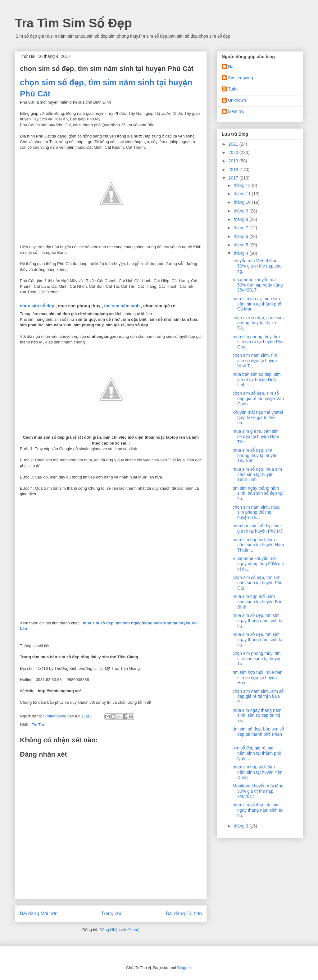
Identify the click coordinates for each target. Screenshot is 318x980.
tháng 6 (241, 236)
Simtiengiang (241, 78)
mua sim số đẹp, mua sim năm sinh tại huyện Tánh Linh (257, 474)
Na (231, 67)
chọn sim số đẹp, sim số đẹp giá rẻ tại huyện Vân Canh (258, 399)
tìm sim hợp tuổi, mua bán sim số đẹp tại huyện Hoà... (258, 678)
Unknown (237, 100)
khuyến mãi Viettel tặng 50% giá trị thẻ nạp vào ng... (257, 266)
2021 (234, 144)
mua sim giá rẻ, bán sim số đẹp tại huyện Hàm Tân (256, 436)
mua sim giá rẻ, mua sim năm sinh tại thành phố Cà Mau (257, 304)
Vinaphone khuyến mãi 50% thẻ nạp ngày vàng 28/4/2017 (258, 285)
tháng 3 (241, 826)
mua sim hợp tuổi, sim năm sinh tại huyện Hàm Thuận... (258, 545)
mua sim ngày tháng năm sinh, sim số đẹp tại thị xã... (257, 716)
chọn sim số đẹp (37, 306)
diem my (236, 111)
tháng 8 (241, 219)
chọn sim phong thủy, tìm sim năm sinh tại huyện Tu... (257, 659)
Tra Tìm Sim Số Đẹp (73, 23)
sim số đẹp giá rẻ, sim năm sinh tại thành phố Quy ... (257, 753)
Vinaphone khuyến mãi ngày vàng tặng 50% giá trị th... (258, 564)
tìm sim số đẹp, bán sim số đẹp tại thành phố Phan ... (258, 734)
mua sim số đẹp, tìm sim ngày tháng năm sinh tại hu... (258, 621)
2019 (234, 161)
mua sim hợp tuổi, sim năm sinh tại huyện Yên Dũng (258, 772)
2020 (234, 152)
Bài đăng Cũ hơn (184, 914)
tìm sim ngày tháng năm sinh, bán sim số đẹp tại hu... (258, 493)
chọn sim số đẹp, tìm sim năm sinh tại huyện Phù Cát (258, 583)
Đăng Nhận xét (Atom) (119, 930)
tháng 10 (243, 202)
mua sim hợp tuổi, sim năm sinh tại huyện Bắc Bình (257, 602)
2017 (234, 178)
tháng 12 (243, 185)
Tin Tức (38, 725)
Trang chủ (112, 914)
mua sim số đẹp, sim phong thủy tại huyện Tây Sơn (255, 455)
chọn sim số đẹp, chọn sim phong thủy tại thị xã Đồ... (258, 323)
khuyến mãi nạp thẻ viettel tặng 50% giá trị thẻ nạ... (258, 418)
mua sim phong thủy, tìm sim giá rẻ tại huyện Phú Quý (258, 342)
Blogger (184, 968)
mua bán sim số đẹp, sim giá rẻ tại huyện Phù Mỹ (258, 528)
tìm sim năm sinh (122, 306)
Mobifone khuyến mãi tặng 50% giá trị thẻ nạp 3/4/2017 (258, 791)
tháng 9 (241, 211)
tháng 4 (241, 253)
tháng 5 (241, 245)
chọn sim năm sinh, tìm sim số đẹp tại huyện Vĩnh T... (255, 361)
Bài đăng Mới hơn (39, 914)
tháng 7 (241, 228)
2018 (234, 170)
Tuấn (233, 89)
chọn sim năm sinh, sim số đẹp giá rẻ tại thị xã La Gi (258, 697)
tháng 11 (243, 194)
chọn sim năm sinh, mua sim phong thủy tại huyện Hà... (256, 512)
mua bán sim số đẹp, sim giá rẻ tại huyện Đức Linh (257, 380)
